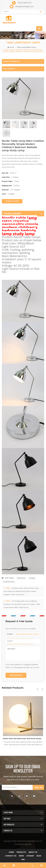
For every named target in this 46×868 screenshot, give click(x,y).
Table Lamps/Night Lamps (26, 47)
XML (23, 860)
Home (11, 47)
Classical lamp (9, 582)
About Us (33, 852)
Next (42, 688)
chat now (23, 864)
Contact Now (12, 201)
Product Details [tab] (23, 213)
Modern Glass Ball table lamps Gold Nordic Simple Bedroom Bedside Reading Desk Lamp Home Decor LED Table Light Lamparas (23, 739)
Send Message (16, 675)
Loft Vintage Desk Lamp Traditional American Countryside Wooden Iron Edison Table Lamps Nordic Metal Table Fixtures (22, 604)
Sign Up (38, 787)
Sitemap (30, 856)
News (21, 856)
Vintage (32, 578)
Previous (37, 688)
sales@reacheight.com (24, 7)
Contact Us (11, 856)
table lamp (21, 578)
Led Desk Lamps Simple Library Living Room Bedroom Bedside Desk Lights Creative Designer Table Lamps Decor (21, 591)
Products (21, 852)
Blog (39, 856)
